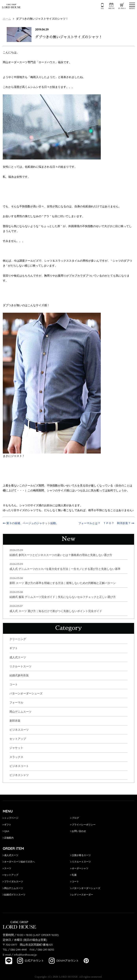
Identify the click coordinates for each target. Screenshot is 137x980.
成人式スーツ (18, 657)
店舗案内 (8, 838)
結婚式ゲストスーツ (14, 895)
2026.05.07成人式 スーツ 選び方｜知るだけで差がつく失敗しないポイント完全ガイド (56, 608)
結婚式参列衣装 (19, 675)
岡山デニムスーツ (20, 712)
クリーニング (18, 639)
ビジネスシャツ (19, 775)
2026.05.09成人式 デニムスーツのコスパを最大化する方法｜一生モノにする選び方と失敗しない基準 (65, 566)
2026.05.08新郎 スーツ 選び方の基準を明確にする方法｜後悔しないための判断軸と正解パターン (63, 581)
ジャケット (16, 748)
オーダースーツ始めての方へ (19, 862)
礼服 (74, 875)
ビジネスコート (19, 766)
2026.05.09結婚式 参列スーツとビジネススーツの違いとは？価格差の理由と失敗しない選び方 (61, 552)
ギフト (14, 648)
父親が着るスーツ (81, 855)
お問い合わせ (78, 831)
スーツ (7, 868)
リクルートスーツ (20, 666)
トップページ (11, 818)
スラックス (16, 757)
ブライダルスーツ (13, 881)
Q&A (6, 831)
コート (14, 684)
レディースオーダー (82, 895)
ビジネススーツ (19, 730)
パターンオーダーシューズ (26, 693)
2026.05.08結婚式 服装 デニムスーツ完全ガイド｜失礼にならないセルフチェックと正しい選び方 (63, 594)
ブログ (75, 818)
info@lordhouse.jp (25, 955)
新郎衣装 (15, 721)
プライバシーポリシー (83, 825)
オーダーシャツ (79, 868)
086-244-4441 (19, 950)
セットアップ (18, 739)
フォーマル (16, 702)
